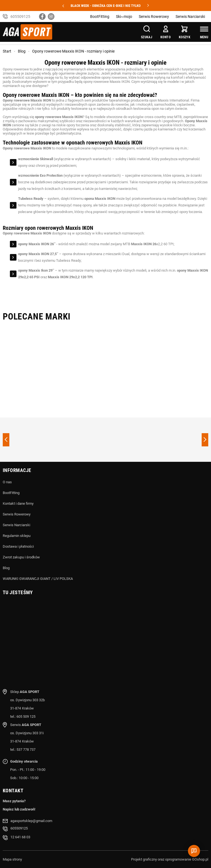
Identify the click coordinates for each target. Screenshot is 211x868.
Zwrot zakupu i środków (21, 557)
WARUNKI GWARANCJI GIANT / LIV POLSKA (38, 579)
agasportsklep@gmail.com (31, 821)
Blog (22, 51)
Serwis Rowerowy (154, 17)
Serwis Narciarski (190, 17)
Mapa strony (12, 859)
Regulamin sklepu (17, 536)
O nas (7, 482)
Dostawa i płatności (18, 546)
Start (7, 51)
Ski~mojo (124, 17)
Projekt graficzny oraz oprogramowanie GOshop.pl (170, 859)
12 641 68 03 (20, 837)
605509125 (20, 17)
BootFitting (100, 17)
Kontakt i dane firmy (18, 503)
